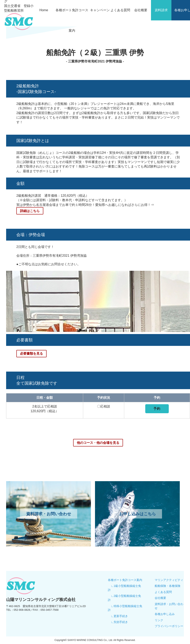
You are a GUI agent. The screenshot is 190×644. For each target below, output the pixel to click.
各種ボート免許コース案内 (72, 20)
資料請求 (161, 10)
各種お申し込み (165, 614)
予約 (157, 409)
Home (44, 10)
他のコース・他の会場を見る (98, 442)
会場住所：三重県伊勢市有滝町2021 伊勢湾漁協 (51, 255)
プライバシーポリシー (169, 626)
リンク (159, 620)
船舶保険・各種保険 (168, 586)
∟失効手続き (119, 622)
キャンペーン (100, 10)
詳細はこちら (30, 211)
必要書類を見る (31, 353)
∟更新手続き (119, 616)
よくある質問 (120, 10)
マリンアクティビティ (169, 580)
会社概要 (141, 10)
